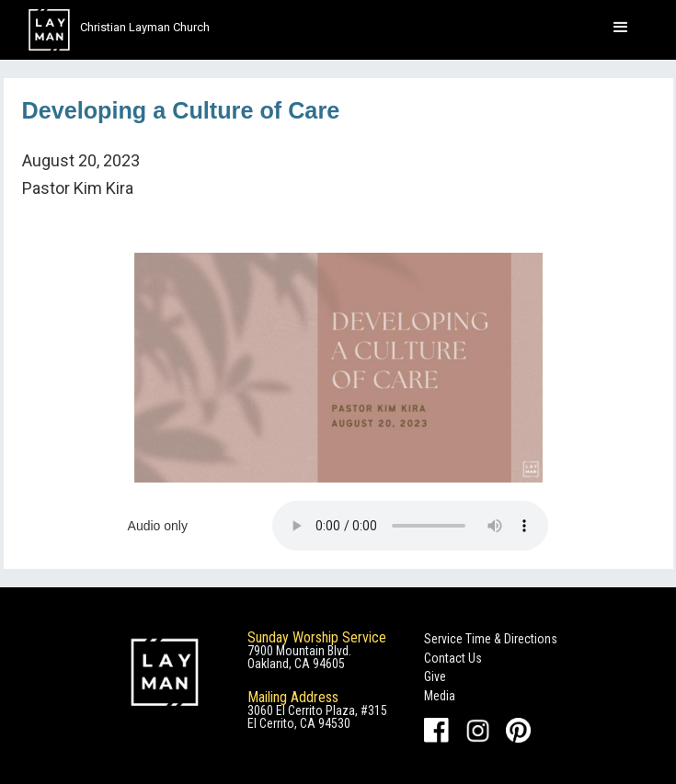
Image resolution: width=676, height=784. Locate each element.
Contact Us (453, 658)
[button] (621, 28)
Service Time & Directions (491, 639)
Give (435, 676)
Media (440, 696)
